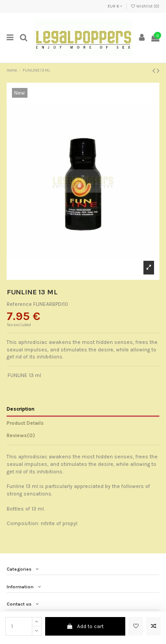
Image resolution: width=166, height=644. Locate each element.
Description (21, 409)
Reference (19, 304)
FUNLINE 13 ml (24, 375)
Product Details (25, 423)
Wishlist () (145, 6)
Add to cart (85, 626)
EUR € (115, 6)
